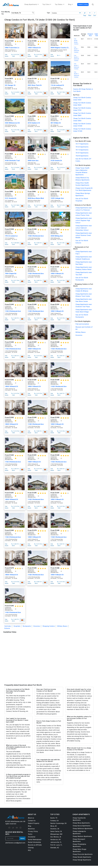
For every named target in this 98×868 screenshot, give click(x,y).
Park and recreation (82, 324)
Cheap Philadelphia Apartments (79, 845)
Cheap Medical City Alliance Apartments (83, 179)
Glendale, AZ (55, 848)
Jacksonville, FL (56, 842)
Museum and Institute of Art (84, 328)
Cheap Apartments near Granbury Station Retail (84, 268)
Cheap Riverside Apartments (83, 854)
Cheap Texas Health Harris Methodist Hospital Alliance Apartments (82, 171)
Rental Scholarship (34, 842)
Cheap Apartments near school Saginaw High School (84, 220)
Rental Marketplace (35, 840)
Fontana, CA (54, 821)
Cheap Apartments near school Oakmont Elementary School (84, 228)
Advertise (31, 829)
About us (31, 818)
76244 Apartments (82, 156)
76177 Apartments (82, 144)
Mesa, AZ (54, 826)
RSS (29, 850)
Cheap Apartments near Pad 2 (84, 253)
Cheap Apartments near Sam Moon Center (84, 300)
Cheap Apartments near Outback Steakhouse (84, 258)
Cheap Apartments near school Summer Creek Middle (84, 235)
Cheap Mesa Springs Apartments (83, 194)
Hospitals (17, 626)
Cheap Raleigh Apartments (82, 860)
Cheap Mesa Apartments (81, 823)
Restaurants (27, 626)
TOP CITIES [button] (55, 814)
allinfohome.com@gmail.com (15, 843)
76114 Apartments (82, 150)
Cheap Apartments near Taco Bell (84, 274)
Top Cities (47, 4)
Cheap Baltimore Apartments (83, 829)
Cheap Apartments (32, 4)
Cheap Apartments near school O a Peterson (84, 209)
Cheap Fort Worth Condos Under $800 (82, 114)
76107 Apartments (82, 153)
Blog (30, 826)
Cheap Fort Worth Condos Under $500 (82, 99)
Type (48, 13)
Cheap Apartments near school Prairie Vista (84, 214)
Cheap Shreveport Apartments (79, 840)
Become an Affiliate (35, 845)
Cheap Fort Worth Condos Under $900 (82, 120)
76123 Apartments (82, 147)
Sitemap (31, 848)
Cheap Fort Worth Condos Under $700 (82, 109)
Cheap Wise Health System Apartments (82, 184)
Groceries (37, 626)
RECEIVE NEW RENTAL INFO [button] (14, 833)
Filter (90, 13)
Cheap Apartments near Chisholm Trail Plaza (84, 305)
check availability (22, 55)
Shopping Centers (49, 626)
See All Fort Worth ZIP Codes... (83, 160)
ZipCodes (8, 626)
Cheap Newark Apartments (82, 857)
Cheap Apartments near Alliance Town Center (84, 295)
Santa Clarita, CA (56, 831)
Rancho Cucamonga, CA (58, 823)
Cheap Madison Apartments (82, 836)
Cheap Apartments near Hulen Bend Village (84, 311)
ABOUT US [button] (32, 814)
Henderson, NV (56, 840)
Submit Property (34, 823)
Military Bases (62, 626)
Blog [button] (70, 4)
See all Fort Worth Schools (82, 242)
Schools (7, 628)
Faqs (85, 13)
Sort (95, 13)
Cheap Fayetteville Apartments (79, 819)
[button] (83, 141)
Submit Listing (83, 4)
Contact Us (32, 821)
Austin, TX (54, 818)
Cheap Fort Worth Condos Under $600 (82, 104)
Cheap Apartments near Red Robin (84, 263)
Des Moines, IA (56, 837)
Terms (30, 834)
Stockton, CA (55, 829)
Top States (60, 4)
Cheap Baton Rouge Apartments (80, 850)
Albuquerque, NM (56, 834)
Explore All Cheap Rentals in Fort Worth (83, 90)
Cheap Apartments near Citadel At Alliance (84, 290)
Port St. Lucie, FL (56, 845)
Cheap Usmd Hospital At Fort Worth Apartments (84, 189)
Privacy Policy (33, 831)
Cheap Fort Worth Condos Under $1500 (82, 130)
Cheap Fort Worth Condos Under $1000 (82, 125)
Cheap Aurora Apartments (82, 826)
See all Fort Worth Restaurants (82, 279)
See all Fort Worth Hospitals (82, 200)
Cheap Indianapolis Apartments (79, 832)
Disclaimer (32, 837)
